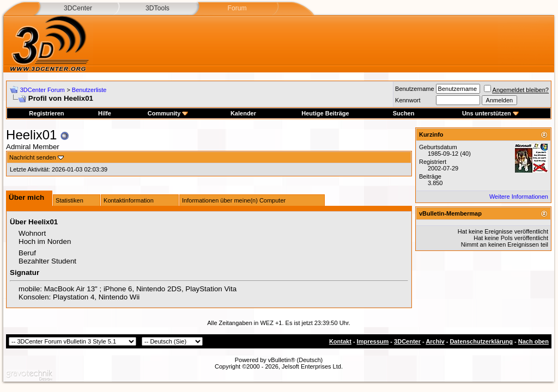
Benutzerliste (89, 90)
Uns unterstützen (490, 113)
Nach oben (533, 341)
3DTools (157, 8)
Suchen (404, 113)
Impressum (373, 341)
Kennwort (408, 100)
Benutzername (415, 89)
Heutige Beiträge (325, 113)
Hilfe (105, 113)
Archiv (435, 341)
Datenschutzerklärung (481, 341)
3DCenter (78, 8)
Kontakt (340, 341)
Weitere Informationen (519, 197)
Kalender (243, 113)
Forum (237, 8)
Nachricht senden (33, 157)
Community (168, 113)
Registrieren (46, 113)
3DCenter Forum (43, 90)
